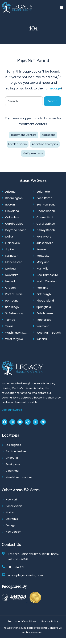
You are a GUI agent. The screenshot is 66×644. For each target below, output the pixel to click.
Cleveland (12, 211)
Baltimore (43, 192)
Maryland (43, 262)
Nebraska (12, 275)
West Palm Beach (49, 333)
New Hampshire (47, 275)
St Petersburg (15, 313)
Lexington (12, 256)
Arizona (10, 192)
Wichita (42, 339)
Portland (42, 288)
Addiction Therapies (45, 144)
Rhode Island (45, 301)
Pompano (12, 301)
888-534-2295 (17, 567)
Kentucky (43, 256)
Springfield (44, 307)
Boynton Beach (47, 205)
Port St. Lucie (14, 294)
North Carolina (46, 281)
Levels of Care (18, 144)
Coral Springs (46, 224)
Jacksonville (45, 243)
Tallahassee (45, 313)
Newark (10, 281)
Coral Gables (14, 224)
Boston (10, 205)
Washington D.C (16, 333)
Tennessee (44, 320)
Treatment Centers (24, 135)
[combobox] (24, 101)
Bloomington (14, 198)
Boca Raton (44, 198)
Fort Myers (44, 237)
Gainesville (13, 243)
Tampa (10, 320)
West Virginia (14, 339)
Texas (9, 326)
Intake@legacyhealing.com (25, 575)
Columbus (12, 217)
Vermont (43, 326)
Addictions (48, 135)
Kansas (41, 249)
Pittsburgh (44, 294)
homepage (52, 88)
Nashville (42, 269)
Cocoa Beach (46, 211)
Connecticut (45, 217)
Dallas (9, 237)
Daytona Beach (16, 230)
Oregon (10, 288)
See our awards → (13, 410)
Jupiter (10, 249)
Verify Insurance (33, 153)
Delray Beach (46, 230)
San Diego (12, 307)
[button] (61, 8)
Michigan (11, 269)
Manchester (14, 262)
